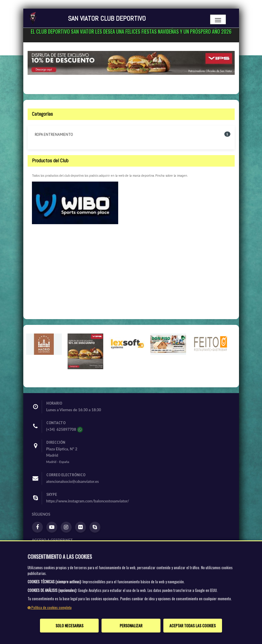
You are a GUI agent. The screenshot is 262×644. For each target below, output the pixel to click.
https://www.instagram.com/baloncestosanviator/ (88, 501)
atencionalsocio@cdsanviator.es (73, 481)
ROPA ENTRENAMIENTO (54, 135)
